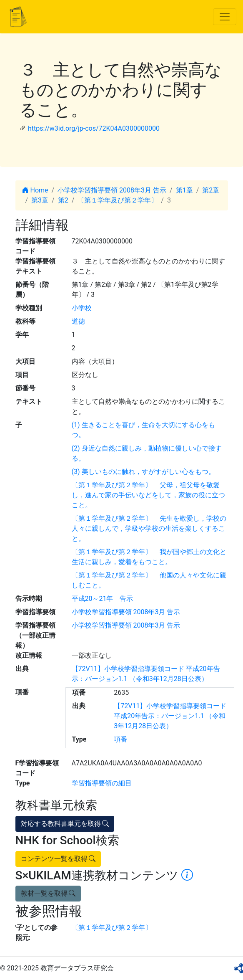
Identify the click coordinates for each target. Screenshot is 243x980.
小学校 (82, 308)
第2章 (211, 190)
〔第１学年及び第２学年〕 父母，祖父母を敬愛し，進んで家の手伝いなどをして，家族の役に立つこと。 (148, 495)
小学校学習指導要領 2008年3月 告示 (112, 190)
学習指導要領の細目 (102, 783)
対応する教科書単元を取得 (65, 824)
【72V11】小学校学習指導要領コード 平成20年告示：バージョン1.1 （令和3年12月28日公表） (170, 716)
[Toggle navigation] (225, 17)
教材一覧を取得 (48, 893)
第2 (63, 200)
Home (35, 190)
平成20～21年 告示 (103, 599)
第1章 (184, 190)
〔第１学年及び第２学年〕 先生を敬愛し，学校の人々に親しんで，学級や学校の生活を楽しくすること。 (149, 528)
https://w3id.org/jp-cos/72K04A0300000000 (94, 128)
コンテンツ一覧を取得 (58, 859)
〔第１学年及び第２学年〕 (118, 200)
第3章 (40, 200)
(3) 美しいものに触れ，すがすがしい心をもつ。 (143, 472)
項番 (120, 739)
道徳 (78, 321)
